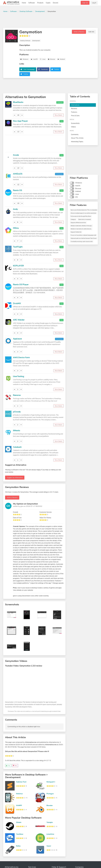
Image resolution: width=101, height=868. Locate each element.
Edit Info (91, 32)
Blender (50, 806)
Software (32, 3)
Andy (15, 209)
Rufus (18, 846)
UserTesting (18, 376)
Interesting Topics (77, 142)
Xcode (16, 155)
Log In (94, 3)
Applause (17, 339)
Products (40, 3)
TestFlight (18, 247)
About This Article (77, 138)
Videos (73, 127)
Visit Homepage (29, 69)
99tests (17, 431)
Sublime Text (21, 782)
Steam (19, 822)
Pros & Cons (75, 116)
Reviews (74, 109)
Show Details (59, 115)
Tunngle (50, 822)
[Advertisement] (50, 20)
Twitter (57, 69)
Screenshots (75, 123)
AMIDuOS (18, 174)
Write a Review (79, 32)
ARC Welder (19, 320)
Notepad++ (51, 782)
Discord (55, 3)
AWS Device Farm (21, 358)
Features (74, 112)
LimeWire (50, 834)
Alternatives (75, 105)
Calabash (17, 447)
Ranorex (17, 395)
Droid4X (17, 303)
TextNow (20, 834)
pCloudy (17, 412)
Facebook (44, 69)
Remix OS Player (21, 284)
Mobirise (19, 794)
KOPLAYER (18, 266)
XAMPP (19, 806)
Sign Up (85, 3)
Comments (75, 134)
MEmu (16, 228)
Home (24, 3)
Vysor (49, 846)
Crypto (48, 3)
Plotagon (50, 794)
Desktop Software (26, 11)
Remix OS (18, 190)
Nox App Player (20, 121)
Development (40, 11)
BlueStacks (18, 102)
